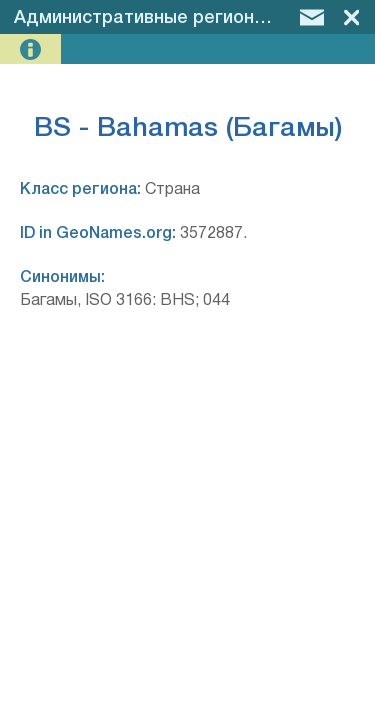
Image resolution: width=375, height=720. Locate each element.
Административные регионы (140, 18)
